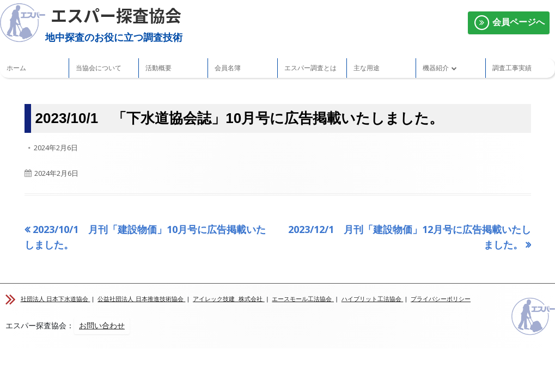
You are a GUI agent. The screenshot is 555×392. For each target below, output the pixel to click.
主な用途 (367, 68)
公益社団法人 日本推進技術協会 (141, 299)
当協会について (99, 68)
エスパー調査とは (310, 68)
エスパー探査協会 (116, 15)
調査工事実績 (512, 68)
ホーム (16, 68)
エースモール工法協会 (303, 299)
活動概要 (158, 68)
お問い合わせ (102, 326)
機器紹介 (436, 68)
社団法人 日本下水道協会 (56, 299)
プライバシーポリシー (441, 299)
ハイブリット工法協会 (373, 299)
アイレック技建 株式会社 (229, 299)
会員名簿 (228, 68)
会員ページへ (509, 23)
